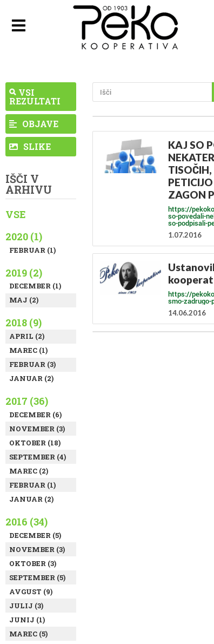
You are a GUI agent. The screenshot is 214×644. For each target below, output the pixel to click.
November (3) (37, 429)
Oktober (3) (33, 563)
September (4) (38, 457)
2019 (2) (24, 273)
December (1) (35, 286)
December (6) (35, 415)
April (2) (27, 336)
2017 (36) (27, 401)
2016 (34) (26, 522)
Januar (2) (31, 378)
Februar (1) (32, 250)
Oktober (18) (35, 443)
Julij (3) (26, 606)
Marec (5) (28, 634)
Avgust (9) (31, 592)
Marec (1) (28, 350)
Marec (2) (29, 471)
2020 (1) (24, 236)
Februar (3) (32, 364)
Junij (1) (27, 620)
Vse (16, 214)
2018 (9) (24, 323)
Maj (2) (24, 300)
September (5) (37, 577)
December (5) (35, 535)
